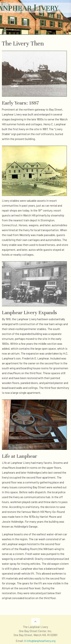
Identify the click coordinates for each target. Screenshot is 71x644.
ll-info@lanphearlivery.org (40, 641)
